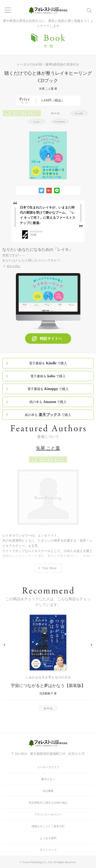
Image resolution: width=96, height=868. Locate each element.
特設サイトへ (51, 339)
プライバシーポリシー (48, 815)
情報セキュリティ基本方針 (48, 826)
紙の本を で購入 (48, 402)
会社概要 (48, 791)
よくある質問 (48, 838)
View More (49, 568)
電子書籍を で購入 (48, 363)
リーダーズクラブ (48, 767)
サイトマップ (48, 850)
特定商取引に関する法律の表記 (48, 803)
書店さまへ (48, 779)
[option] (48, 663)
